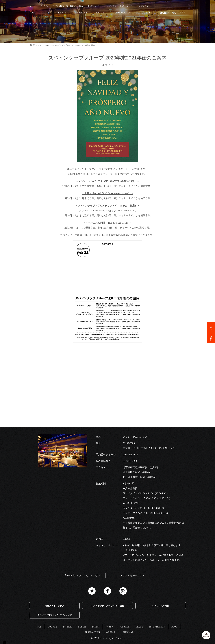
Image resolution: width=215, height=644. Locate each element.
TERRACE (81, 13)
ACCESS (145, 13)
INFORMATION (122, 13)
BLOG (175, 627)
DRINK (96, 627)
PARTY (63, 13)
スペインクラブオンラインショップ (54, 615)
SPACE (100, 13)
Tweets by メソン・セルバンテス (83, 575)
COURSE (52, 627)
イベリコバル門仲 (161, 606)
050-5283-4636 (130, 455)
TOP (32, 13)
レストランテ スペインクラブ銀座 (107, 606)
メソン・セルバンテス (132, 575)
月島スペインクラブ (54, 606)
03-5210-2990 (130, 461)
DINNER (68, 627)
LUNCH (82, 627)
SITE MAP (128, 632)
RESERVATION (92, 632)
